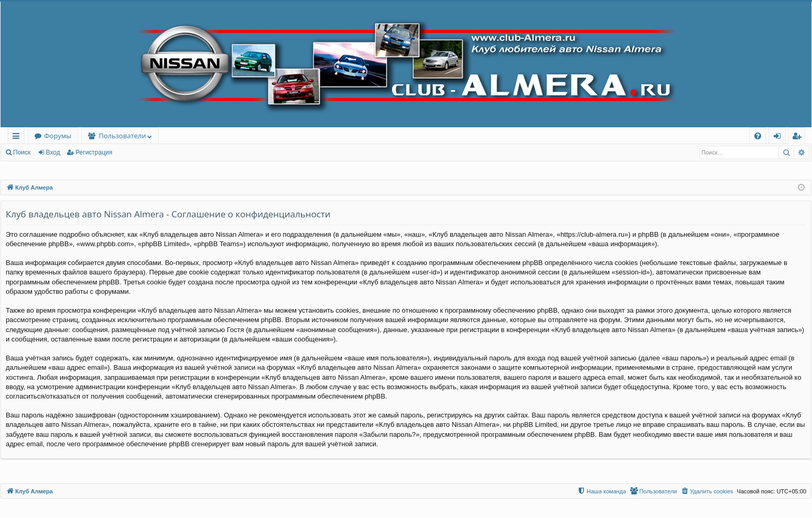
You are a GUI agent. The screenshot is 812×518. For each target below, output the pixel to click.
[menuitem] (758, 136)
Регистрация (94, 152)
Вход (53, 152)
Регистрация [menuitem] (799, 137)
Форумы (58, 136)
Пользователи (122, 136)
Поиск (22, 152)
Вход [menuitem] (779, 137)
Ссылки (18, 137)
